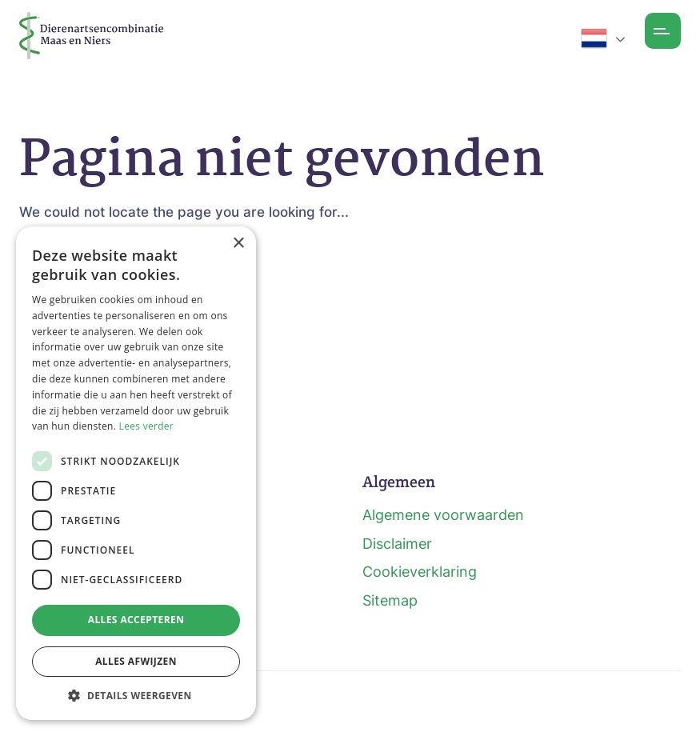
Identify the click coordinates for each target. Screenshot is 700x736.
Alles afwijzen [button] (136, 661)
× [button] (238, 244)
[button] (136, 696)
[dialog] (136, 473)
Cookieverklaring (420, 572)
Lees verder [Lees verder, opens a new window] (147, 426)
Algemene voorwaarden (443, 515)
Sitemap (390, 600)
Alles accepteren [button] (136, 620)
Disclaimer (397, 544)
